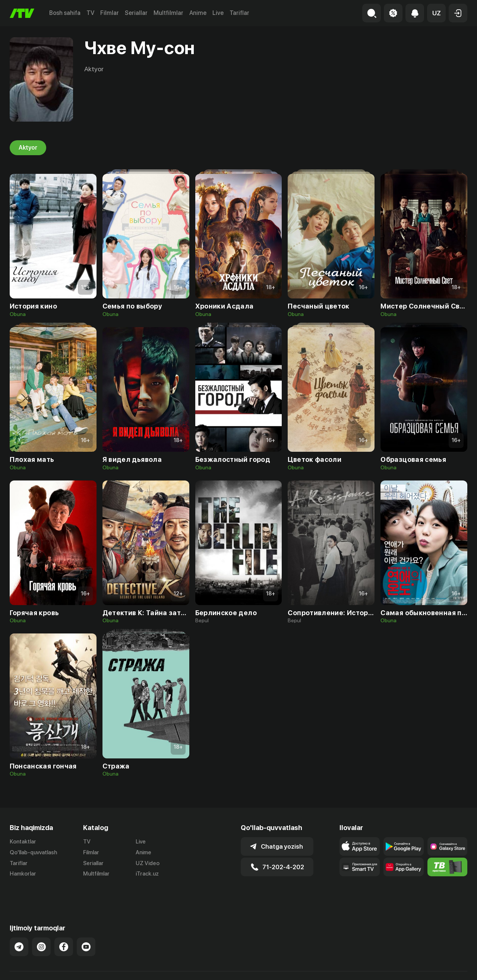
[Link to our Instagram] (41, 928)
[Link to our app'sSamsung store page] (448, 846)
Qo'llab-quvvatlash (33, 852)
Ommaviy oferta (395, 966)
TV (90, 13)
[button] (436, 13)
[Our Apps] (360, 867)
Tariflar (239, 13)
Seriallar (136, 13)
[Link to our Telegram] (19, 928)
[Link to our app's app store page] (360, 846)
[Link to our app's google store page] (404, 846)
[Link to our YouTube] (86, 928)
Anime (198, 13)
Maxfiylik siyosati (446, 966)
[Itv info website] (448, 867)
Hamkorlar (23, 874)
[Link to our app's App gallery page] (404, 867)
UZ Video (148, 863)
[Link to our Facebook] (64, 928)
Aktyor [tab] (28, 148)
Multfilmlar (168, 13)
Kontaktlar (23, 842)
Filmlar (110, 13)
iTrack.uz (147, 874)
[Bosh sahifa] (22, 13)
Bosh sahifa (65, 13)
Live (218, 13)
